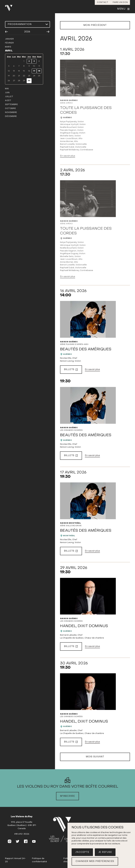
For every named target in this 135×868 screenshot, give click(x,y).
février (9, 43)
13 (14, 71)
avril (9, 51)
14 (19, 71)
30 (29, 81)
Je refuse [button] (105, 852)
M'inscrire (67, 796)
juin (7, 93)
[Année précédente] (6, 32)
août (8, 101)
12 (9, 71)
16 (29, 71)
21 (19, 76)
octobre (10, 109)
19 (9, 76)
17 (34, 71)
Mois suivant (95, 757)
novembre (11, 112)
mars (8, 47)
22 (24, 76)
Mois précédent (95, 25)
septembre (12, 105)
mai (7, 89)
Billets (71, 370)
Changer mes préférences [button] (95, 861)
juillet (9, 97)
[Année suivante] (48, 32)
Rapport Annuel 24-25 (15, 860)
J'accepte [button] (82, 852)
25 (39, 76)
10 (34, 66)
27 (14, 81)
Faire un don (120, 2)
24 (34, 76)
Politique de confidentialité (39, 860)
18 (39, 71)
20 (14, 76)
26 (9, 81)
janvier (9, 39)
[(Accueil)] (64, 830)
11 (39, 66)
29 (24, 81)
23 (29, 76)
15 (24, 71)
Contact (103, 2)
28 (19, 81)
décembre (11, 116)
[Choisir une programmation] (28, 24)
